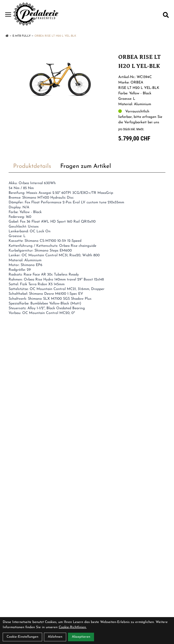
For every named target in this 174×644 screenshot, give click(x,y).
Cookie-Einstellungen (22, 637)
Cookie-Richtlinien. (73, 627)
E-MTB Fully (22, 36)
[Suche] (166, 15)
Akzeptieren (81, 637)
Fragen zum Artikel (86, 166)
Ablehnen (55, 637)
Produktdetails (32, 166)
